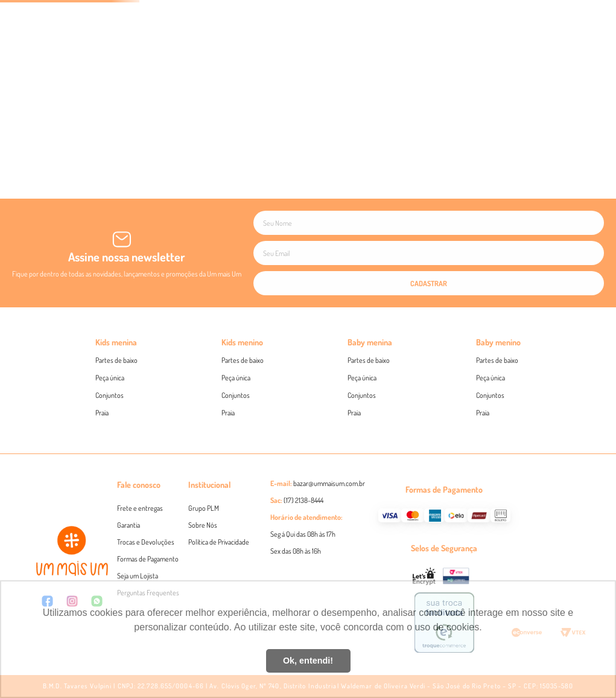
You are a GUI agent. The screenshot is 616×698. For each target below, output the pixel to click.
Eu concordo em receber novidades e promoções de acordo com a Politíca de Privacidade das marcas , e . (308, 373)
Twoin (487, 373)
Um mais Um (433, 373)
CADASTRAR (308, 397)
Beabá (463, 373)
